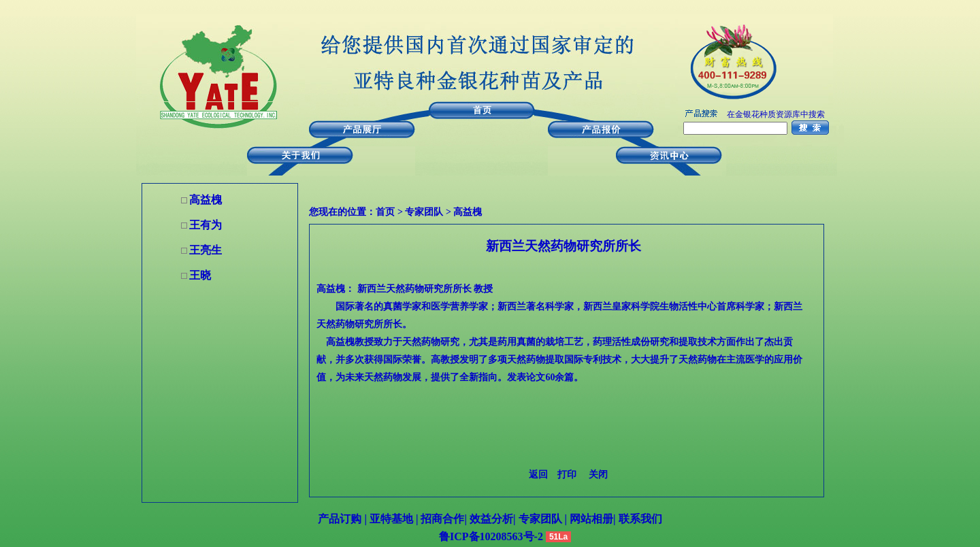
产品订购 (340, 519)
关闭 (598, 475)
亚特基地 (390, 519)
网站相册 (591, 519)
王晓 (200, 275)
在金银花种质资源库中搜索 (776, 114)
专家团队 (424, 212)
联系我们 (639, 519)
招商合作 (441, 519)
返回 (538, 475)
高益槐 (468, 212)
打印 (567, 475)
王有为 (206, 225)
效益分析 (491, 519)
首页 (385, 212)
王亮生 (206, 250)
